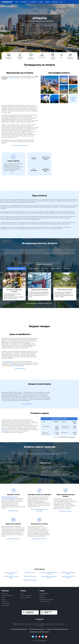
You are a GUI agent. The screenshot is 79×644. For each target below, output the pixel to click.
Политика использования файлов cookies (57, 629)
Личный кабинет (44, 594)
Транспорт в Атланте (66, 511)
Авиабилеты (5, 594)
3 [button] (15, 173)
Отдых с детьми (33, 268)
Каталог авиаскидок (7, 596)
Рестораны (67, 268)
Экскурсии (4, 601)
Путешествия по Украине (47, 600)
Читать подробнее (20, 369)
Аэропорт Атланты (13, 511)
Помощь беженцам (45, 601)
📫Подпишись (30, 264)
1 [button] (12, 173)
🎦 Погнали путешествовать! (16, 366)
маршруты (50, 251)
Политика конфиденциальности (37, 629)
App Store (42, 596)
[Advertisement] (20, 93)
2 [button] (13, 173)
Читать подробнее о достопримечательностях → (39, 303)
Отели (3, 600)
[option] (14, 286)
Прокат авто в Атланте (13, 539)
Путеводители (5, 605)
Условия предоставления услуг (19, 629)
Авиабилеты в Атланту (30, 580)
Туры (3, 598)
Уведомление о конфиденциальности (39, 632)
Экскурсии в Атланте (30, 576)
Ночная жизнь (55, 268)
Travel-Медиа (5, 603)
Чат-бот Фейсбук (25, 598)
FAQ (22, 594)
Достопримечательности (17, 268)
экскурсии (15, 249)
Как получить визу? (46, 479)
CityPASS (4, 430)
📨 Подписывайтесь (14, 78)
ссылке (50, 468)
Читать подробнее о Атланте (20, 145)
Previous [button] (1, 286)
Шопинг (45, 268)
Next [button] (78, 286)
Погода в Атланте (30, 572)
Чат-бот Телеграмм (26, 596)
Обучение (42, 598)
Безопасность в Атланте (39, 539)
